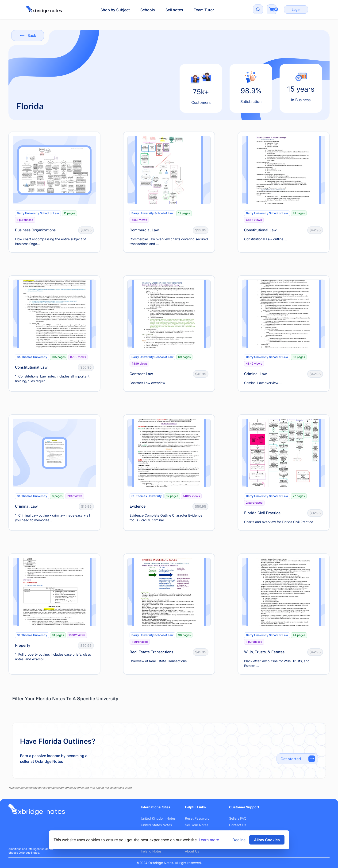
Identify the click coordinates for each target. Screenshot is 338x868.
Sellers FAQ (238, 818)
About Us (192, 851)
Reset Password (197, 818)
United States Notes (156, 825)
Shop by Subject (115, 10)
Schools (148, 10)
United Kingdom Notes (158, 818)
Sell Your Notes (197, 825)
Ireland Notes (151, 851)
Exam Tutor (204, 10)
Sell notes (174, 10)
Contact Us (238, 825)
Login (296, 10)
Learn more (209, 840)
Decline (239, 840)
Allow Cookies (267, 840)
